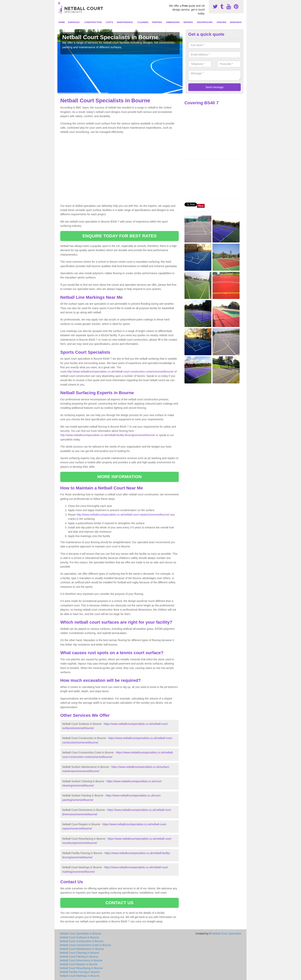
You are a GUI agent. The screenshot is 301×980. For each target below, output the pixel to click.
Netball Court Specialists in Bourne (80, 934)
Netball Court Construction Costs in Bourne (85, 945)
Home (62, 22)
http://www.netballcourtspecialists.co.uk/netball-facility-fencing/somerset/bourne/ (108, 435)
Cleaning (143, 22)
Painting (157, 22)
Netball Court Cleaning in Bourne (79, 953)
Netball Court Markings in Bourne (79, 976)
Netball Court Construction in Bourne (82, 941)
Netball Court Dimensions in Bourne (81, 960)
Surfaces (74, 22)
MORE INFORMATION (119, 477)
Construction (93, 22)
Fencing (222, 22)
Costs (110, 22)
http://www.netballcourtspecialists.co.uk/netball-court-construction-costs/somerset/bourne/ (121, 372)
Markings (236, 22)
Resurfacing (205, 22)
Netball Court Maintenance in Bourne (82, 949)
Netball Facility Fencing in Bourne (80, 972)
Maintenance (125, 22)
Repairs (188, 22)
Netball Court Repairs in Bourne (79, 964)
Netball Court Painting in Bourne (79, 957)
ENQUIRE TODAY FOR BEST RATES (119, 236)
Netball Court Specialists (227, 934)
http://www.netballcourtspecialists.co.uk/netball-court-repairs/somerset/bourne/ (123, 515)
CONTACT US (119, 903)
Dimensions (173, 22)
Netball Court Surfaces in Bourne (79, 937)
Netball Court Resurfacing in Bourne (81, 968)
